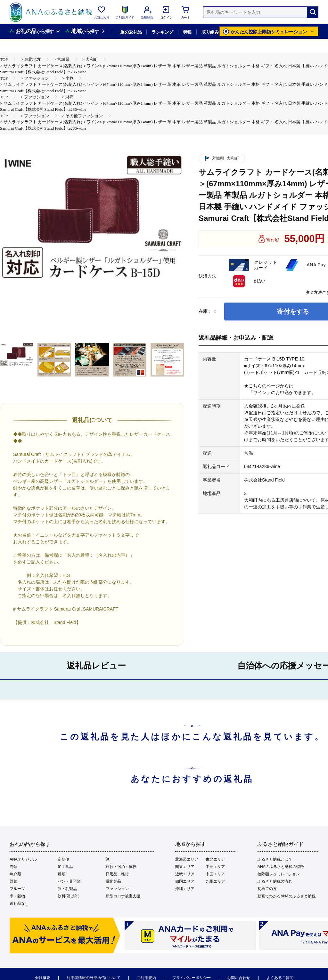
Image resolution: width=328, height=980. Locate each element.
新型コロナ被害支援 (123, 896)
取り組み (210, 32)
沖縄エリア (185, 889)
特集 (188, 32)
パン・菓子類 (69, 881)
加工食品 (65, 867)
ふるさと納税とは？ (275, 859)
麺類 (61, 874)
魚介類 (15, 874)
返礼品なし (19, 903)
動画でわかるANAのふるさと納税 (287, 896)
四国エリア (185, 881)
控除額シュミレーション (279, 874)
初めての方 (267, 889)
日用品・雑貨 (117, 874)
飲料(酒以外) (69, 896)
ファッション (117, 889)
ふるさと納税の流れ (275, 881)
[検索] (313, 12)
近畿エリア (185, 874)
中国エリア (215, 874)
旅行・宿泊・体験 (121, 867)
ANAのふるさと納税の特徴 (281, 867)
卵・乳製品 (67, 889)
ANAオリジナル (23, 859)
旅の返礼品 (131, 32)
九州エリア (215, 881)
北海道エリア (187, 859)
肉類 (13, 867)
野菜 (13, 881)
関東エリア (185, 867)
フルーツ (17, 889)
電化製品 (113, 881)
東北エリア (215, 859)
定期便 (63, 859)
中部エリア (215, 867)
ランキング (162, 32)
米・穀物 (17, 896)
